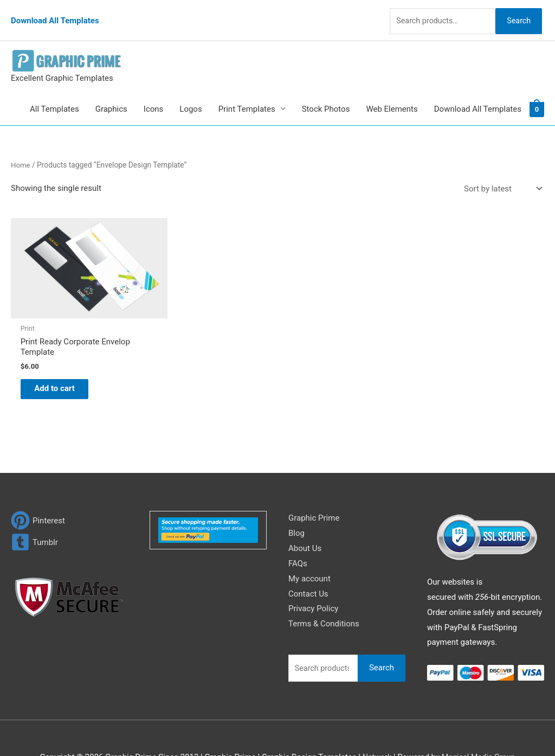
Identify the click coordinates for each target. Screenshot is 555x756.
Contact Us (308, 563)
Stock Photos (326, 95)
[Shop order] (501, 175)
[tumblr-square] (34, 511)
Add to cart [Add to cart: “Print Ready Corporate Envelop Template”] (63, 356)
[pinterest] (38, 489)
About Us (305, 517)
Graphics (111, 95)
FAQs (298, 533)
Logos (191, 95)
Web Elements (392, 95)
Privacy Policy (313, 578)
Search (516, 13)
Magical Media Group (479, 726)
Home (21, 151)
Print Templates (247, 95)
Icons (154, 95)
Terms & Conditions (324, 593)
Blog (296, 502)
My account (309, 548)
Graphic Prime (314, 487)
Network (375, 726)
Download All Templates (55, 14)
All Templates (54, 95)
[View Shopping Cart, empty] (537, 95)
